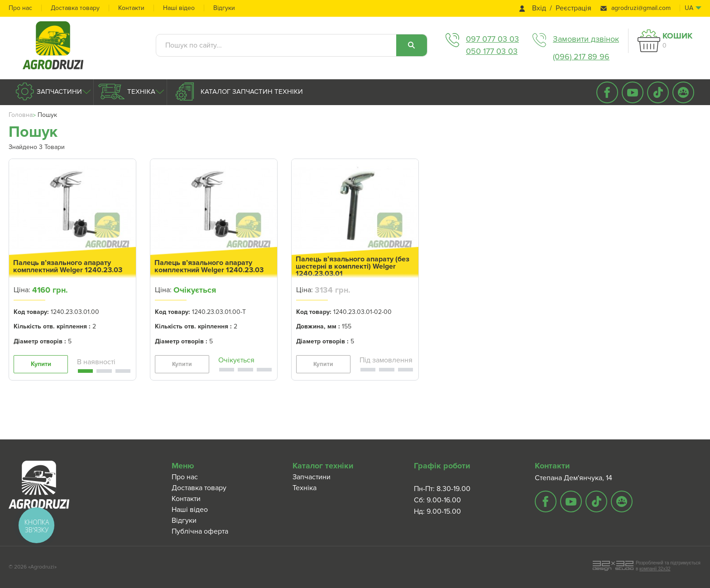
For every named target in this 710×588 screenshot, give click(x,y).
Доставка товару (75, 8)
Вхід (539, 8)
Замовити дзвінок (586, 39)
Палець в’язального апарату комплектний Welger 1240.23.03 (68, 266)
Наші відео (179, 8)
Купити (41, 364)
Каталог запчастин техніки (251, 92)
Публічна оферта (200, 531)
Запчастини (58, 92)
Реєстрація (573, 8)
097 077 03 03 (492, 39)
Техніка (140, 92)
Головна (21, 115)
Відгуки (224, 8)
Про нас (20, 8)
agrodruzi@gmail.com (641, 8)
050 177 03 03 (492, 51)
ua (689, 8)
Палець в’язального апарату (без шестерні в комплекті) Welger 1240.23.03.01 (353, 266)
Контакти (131, 8)
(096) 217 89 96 (581, 57)
